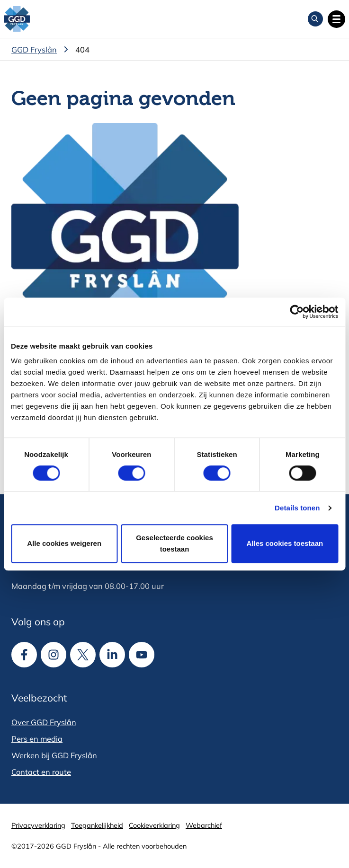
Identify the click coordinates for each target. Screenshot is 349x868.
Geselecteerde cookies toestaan (174, 543)
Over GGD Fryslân (44, 722)
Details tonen (297, 508)
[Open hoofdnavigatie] (336, 19)
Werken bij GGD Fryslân (54, 755)
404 (82, 49)
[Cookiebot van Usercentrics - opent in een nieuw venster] (297, 312)
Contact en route (41, 772)
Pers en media (37, 739)
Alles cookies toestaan (285, 543)
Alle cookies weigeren (64, 543)
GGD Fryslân (34, 49)
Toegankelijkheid (97, 825)
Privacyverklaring (38, 825)
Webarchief (204, 825)
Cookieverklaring (154, 825)
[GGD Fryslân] (17, 19)
